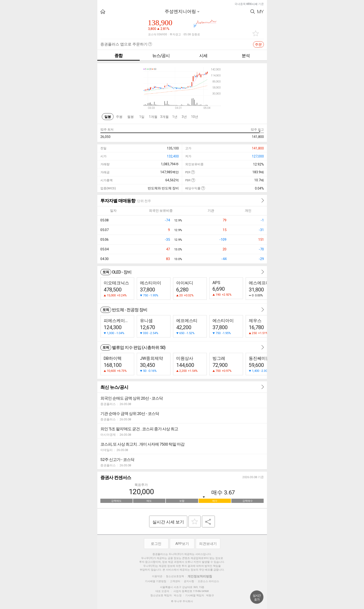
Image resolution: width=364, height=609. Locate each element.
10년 (195, 117)
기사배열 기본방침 (156, 581)
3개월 (164, 117)
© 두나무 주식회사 (182, 601)
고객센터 (175, 581)
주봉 (119, 117)
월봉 (131, 117)
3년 (184, 117)
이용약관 (157, 576)
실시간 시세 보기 (168, 522)
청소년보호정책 (175, 576)
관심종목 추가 (256, 33)
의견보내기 (208, 544)
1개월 (153, 117)
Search (253, 12)
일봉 (108, 117)
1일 (142, 117)
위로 (257, 597)
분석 (246, 56)
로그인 (156, 544)
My (261, 12)
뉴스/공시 (161, 56)
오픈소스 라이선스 (208, 581)
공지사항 (189, 581)
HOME (103, 12)
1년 (175, 117)
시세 (203, 56)
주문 (258, 45)
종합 (119, 56)
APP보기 (182, 544)
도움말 (193, 172)
